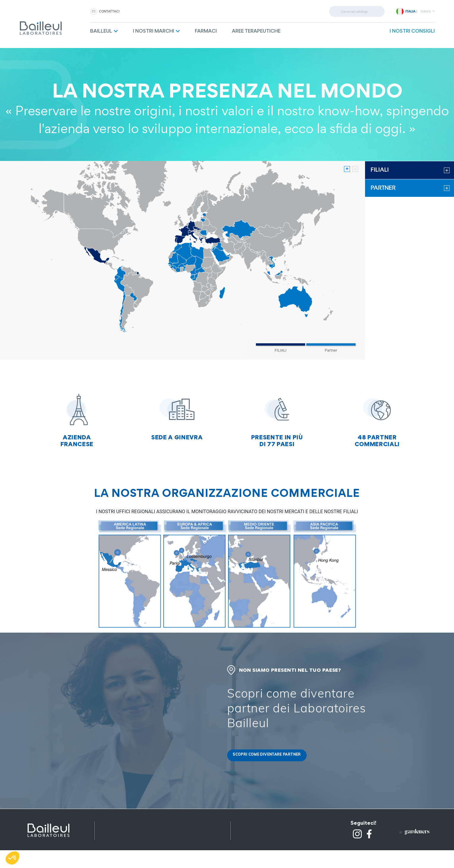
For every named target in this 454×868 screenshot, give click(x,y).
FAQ (244, 854)
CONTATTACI (109, 11)
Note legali (116, 824)
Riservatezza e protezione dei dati (143, 831)
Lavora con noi (257, 846)
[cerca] (357, 11)
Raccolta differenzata (265, 831)
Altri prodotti (118, 846)
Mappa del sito (121, 839)
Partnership (253, 824)
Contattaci (252, 839)
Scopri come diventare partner (268, 755)
